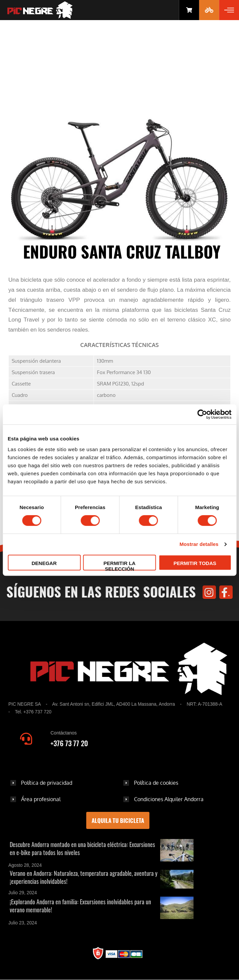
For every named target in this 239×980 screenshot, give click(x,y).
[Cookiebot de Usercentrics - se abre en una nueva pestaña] (202, 414)
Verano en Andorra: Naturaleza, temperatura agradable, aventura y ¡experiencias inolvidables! (84, 877)
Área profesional (41, 799)
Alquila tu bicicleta (118, 820)
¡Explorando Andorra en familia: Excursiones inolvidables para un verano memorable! (80, 906)
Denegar (44, 563)
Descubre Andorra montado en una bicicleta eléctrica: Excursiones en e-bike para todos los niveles (82, 848)
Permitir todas (195, 563)
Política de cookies (156, 783)
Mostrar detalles (199, 544)
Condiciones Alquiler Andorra (169, 799)
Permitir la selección (120, 565)
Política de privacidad (47, 783)
